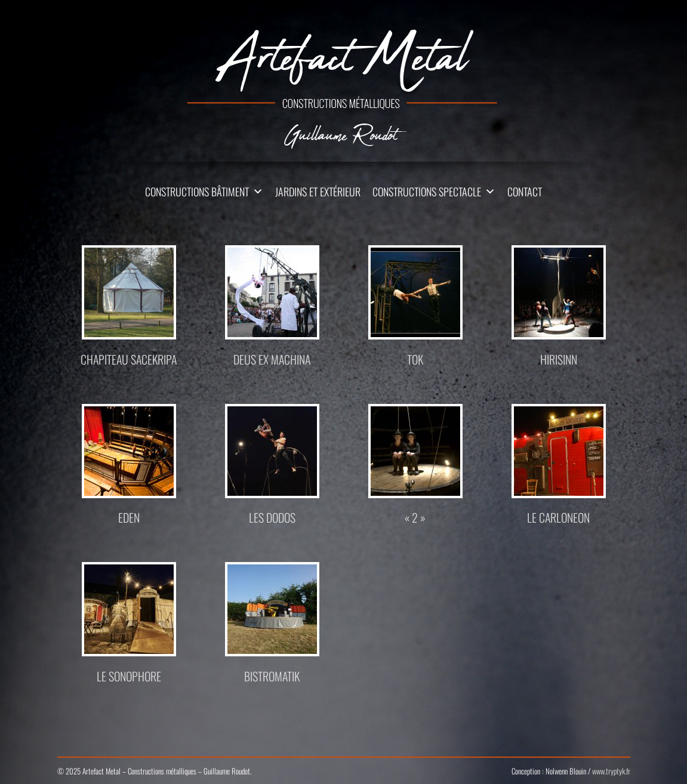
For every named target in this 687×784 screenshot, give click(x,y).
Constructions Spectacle (427, 192)
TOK (415, 359)
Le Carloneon (558, 517)
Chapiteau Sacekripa (129, 359)
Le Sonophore (129, 676)
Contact (525, 192)
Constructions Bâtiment (197, 192)
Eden (129, 517)
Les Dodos (272, 517)
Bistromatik (272, 676)
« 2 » (415, 517)
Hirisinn (559, 359)
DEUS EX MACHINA (272, 359)
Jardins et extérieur (318, 192)
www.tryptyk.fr (611, 771)
